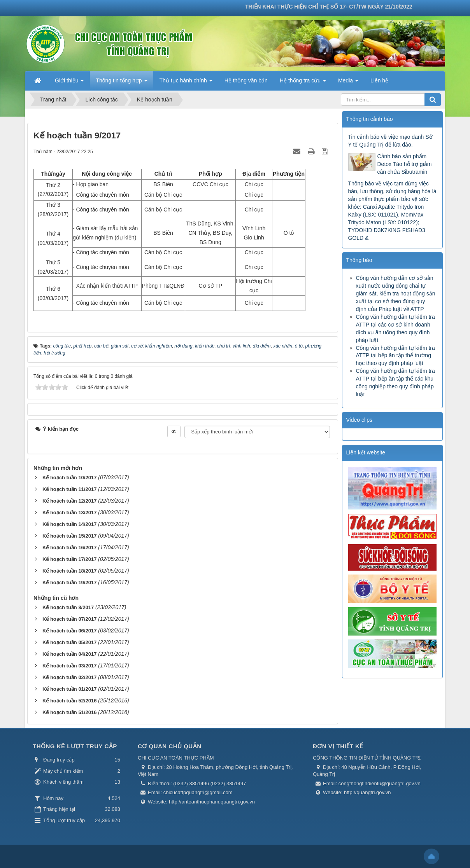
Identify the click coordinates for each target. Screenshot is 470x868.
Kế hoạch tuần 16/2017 (69, 548)
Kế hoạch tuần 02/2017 (69, 677)
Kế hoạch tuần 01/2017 (69, 689)
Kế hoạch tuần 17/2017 (69, 559)
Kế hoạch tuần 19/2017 (69, 582)
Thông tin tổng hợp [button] (121, 83)
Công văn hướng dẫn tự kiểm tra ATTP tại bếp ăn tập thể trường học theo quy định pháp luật (395, 356)
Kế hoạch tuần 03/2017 (69, 666)
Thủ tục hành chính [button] (186, 83)
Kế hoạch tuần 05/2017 (69, 642)
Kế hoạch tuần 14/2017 (69, 524)
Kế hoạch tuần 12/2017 (69, 501)
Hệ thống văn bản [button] (246, 80)
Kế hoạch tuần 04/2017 (69, 654)
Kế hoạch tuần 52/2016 (69, 701)
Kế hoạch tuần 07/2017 (69, 619)
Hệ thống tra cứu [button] (303, 83)
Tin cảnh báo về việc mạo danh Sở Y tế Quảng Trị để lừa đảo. (390, 141)
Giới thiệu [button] (69, 83)
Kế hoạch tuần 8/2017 (68, 607)
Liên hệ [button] (379, 80)
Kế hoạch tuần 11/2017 (69, 489)
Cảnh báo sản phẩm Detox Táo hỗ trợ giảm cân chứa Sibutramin (405, 164)
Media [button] (348, 83)
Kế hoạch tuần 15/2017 (69, 536)
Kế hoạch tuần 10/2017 (69, 478)
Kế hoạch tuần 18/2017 (69, 571)
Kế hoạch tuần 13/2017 (69, 513)
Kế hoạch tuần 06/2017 (69, 631)
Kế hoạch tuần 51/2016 (69, 712)
